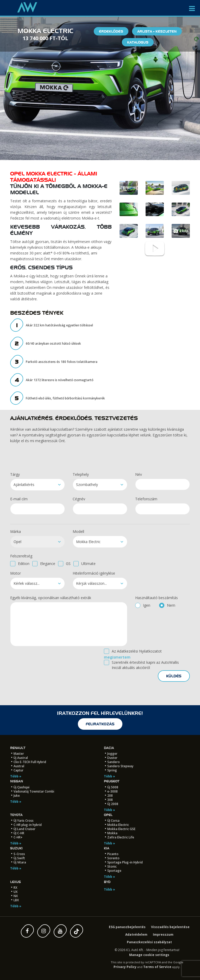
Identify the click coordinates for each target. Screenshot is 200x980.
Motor (15, 573)
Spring (112, 770)
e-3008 (113, 791)
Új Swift (19, 858)
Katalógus (138, 42)
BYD (107, 882)
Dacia (109, 748)
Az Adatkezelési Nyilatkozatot (137, 651)
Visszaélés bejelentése (170, 927)
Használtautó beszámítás (157, 598)
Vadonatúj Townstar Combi (34, 791)
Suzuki (16, 848)
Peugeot (112, 781)
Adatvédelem (136, 935)
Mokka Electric (118, 825)
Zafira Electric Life (121, 837)
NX (16, 896)
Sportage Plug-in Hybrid (125, 862)
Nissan (17, 781)
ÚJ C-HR (19, 833)
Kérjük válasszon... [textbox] (91, 583)
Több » (16, 776)
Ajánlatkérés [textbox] (24, 485)
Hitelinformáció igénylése (94, 573)
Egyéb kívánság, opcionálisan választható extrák (51, 598)
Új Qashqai (21, 787)
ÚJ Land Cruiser (24, 829)
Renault (18, 748)
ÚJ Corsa (113, 821)
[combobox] (37, 485)
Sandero (114, 762)
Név (139, 474)
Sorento (113, 858)
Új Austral (21, 758)
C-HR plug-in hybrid (28, 825)
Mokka (112, 833)
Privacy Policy (125, 967)
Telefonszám (146, 499)
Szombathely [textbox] (87, 485)
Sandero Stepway (120, 766)
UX (15, 892)
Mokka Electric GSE (121, 829)
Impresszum (163, 935)
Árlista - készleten (157, 31)
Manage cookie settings (149, 955)
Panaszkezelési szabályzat (149, 942)
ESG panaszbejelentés (127, 927)
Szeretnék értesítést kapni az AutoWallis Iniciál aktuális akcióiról (145, 665)
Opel (108, 815)
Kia (107, 848)
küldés (174, 676)
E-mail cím (19, 499)
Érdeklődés (111, 31)
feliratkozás (100, 724)
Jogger (112, 754)
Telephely (81, 474)
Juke (17, 796)
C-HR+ (18, 837)
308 (110, 800)
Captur (18, 770)
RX (15, 888)
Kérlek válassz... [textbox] (27, 583)
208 (110, 796)
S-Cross (19, 854)
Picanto (113, 854)
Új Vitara (20, 862)
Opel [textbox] (17, 542)
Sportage (114, 871)
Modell (78, 531)
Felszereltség (21, 556)
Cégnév (79, 499)
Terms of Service (157, 967)
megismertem (117, 657)
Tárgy (15, 474)
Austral (19, 766)
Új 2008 (113, 804)
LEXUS (15, 882)
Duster (112, 758)
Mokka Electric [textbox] (88, 542)
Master (19, 754)
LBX (16, 900)
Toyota (16, 815)
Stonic (112, 866)
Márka (15, 531)
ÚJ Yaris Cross (24, 821)
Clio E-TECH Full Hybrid (30, 762)
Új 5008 (113, 787)
